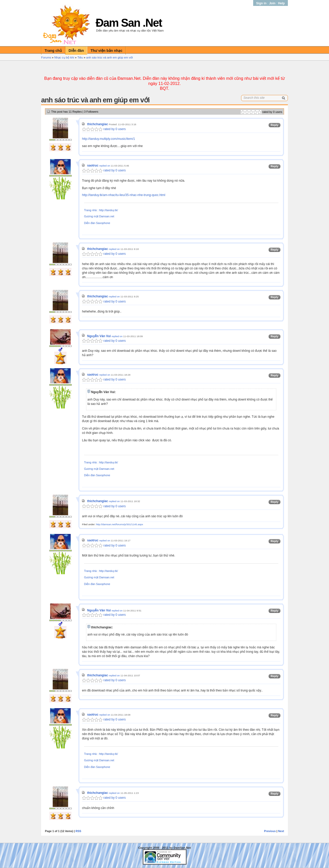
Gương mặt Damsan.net (99, 216)
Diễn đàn (76, 51)
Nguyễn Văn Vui (99, 336)
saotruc (93, 165)
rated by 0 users (104, 129)
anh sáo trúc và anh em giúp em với (109, 57)
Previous (270, 831)
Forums (46, 57)
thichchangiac (98, 124)
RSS (78, 831)
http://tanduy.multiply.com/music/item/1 (108, 139)
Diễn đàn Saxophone (97, 223)
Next (281, 831)
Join (272, 3)
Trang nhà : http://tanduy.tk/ (101, 210)
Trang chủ (53, 51)
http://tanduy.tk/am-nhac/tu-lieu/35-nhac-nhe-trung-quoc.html (124, 195)
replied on (105, 166)
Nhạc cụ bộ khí (64, 57)
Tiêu (80, 57)
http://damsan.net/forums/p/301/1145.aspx (119, 524)
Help (281, 3)
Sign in (262, 3)
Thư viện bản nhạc (106, 51)
